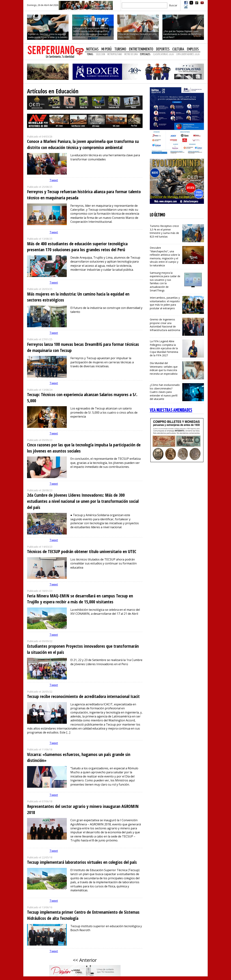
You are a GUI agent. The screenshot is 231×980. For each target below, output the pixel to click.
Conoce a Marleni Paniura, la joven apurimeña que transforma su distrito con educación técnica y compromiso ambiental (83, 144)
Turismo (120, 49)
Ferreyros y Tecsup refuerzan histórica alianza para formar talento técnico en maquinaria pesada (84, 195)
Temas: (90, 54)
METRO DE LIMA (131, 54)
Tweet (54, 180)
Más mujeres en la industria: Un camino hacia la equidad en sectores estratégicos (78, 297)
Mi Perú (106, 49)
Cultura (178, 49)
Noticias (92, 49)
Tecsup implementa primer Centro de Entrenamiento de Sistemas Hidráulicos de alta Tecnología (83, 915)
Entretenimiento (141, 49)
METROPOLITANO (115, 54)
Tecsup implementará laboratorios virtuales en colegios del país (82, 862)
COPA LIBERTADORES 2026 (188, 54)
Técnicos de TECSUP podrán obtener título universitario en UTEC (82, 551)
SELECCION (100, 54)
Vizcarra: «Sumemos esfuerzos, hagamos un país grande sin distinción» (79, 757)
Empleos (193, 49)
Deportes (163, 49)
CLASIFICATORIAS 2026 (163, 54)
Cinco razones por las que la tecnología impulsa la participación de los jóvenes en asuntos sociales (84, 448)
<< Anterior (85, 960)
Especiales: (145, 54)
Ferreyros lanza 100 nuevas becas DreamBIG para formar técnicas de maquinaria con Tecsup (83, 347)
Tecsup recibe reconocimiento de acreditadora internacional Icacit (83, 696)
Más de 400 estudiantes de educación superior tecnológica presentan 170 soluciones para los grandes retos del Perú (77, 247)
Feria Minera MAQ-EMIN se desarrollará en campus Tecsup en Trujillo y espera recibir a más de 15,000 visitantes (80, 599)
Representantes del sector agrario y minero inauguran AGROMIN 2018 (83, 809)
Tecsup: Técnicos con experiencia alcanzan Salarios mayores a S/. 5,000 (82, 397)
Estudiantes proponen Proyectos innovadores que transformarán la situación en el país (83, 649)
